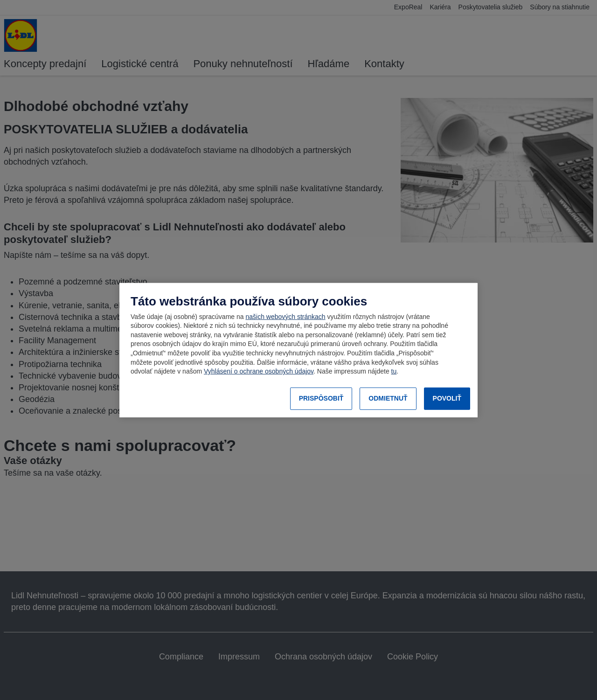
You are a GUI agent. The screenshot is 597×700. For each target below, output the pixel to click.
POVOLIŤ (447, 398)
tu (394, 371)
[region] (298, 350)
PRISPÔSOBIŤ (321, 398)
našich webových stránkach (285, 317)
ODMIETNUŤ (388, 398)
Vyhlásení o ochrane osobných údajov (259, 371)
